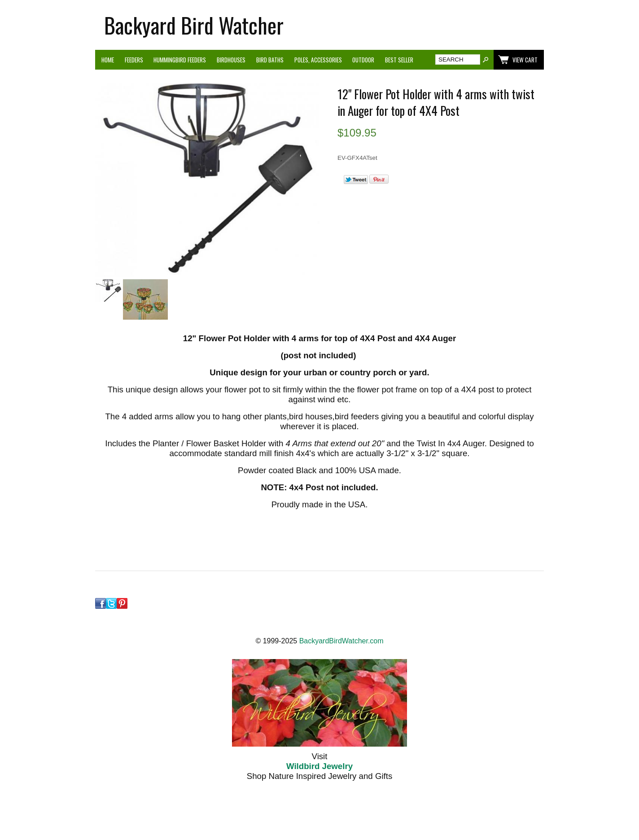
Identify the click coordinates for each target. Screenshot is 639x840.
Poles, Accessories (318, 60)
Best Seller (399, 60)
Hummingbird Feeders (180, 60)
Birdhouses (231, 60)
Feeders (134, 60)
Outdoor (363, 60)
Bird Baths (270, 60)
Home (108, 60)
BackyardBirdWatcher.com (341, 641)
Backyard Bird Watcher (194, 25)
